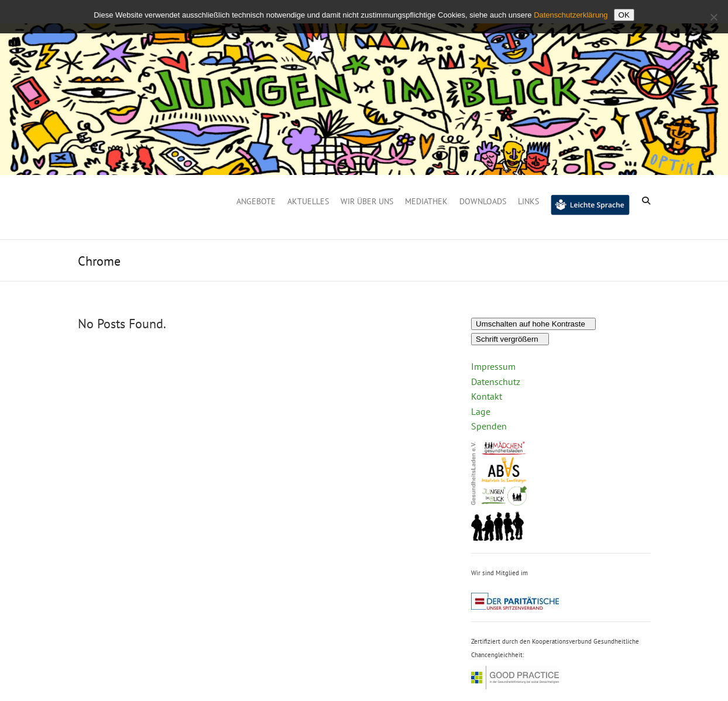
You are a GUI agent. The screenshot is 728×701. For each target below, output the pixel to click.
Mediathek (426, 201)
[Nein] (713, 17)
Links (528, 201)
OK (624, 15)
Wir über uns (367, 201)
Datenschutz (496, 382)
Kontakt (487, 396)
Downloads (483, 201)
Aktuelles (308, 201)
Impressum (493, 366)
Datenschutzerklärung (571, 15)
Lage (481, 411)
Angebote (256, 201)
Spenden (489, 426)
